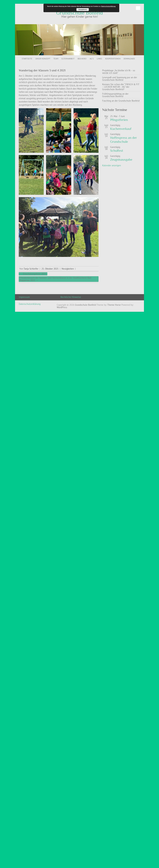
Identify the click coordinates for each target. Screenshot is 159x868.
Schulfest (117, 151)
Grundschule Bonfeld (79, 13)
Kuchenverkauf (121, 129)
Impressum (24, 297)
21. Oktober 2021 (50, 269)
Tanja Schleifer (31, 269)
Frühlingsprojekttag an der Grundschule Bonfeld (115, 95)
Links (99, 59)
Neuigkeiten (68, 269)
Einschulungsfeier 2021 (33, 274)
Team (56, 59)
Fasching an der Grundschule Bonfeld (121, 101)
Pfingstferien (119, 120)
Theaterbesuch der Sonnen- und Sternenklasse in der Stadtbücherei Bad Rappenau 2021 (56, 279)
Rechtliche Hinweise (71, 297)
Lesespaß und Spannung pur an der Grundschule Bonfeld (120, 79)
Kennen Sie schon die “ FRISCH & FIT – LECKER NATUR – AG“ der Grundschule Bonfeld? (121, 87)
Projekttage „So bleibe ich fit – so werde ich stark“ (119, 72)
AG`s (92, 59)
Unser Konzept (43, 59)
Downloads (129, 59)
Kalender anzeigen (112, 165)
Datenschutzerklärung (30, 304)
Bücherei (82, 59)
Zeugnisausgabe (121, 160)
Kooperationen (113, 59)
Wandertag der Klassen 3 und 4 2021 (42, 70)
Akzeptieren (83, 10)
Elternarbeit (68, 59)
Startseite (27, 59)
